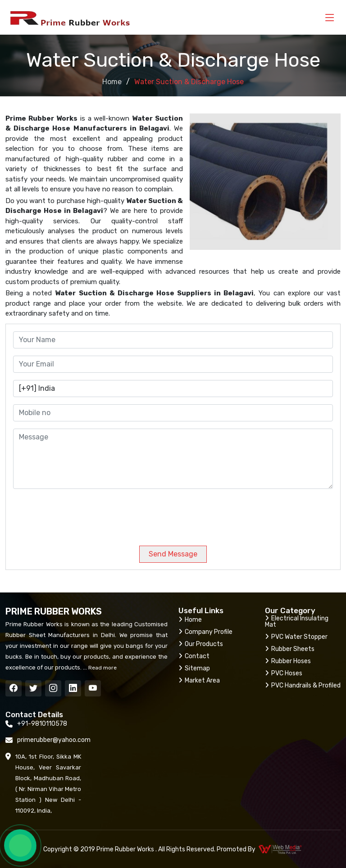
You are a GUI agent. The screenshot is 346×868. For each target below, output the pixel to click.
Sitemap (194, 668)
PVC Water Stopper (296, 637)
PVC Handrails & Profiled (303, 685)
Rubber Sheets (290, 649)
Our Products (201, 644)
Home (112, 82)
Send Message (173, 554)
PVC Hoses (284, 673)
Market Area (199, 680)
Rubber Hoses (288, 661)
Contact (194, 656)
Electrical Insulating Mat (297, 622)
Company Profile (205, 632)
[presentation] (74, 514)
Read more (102, 668)
